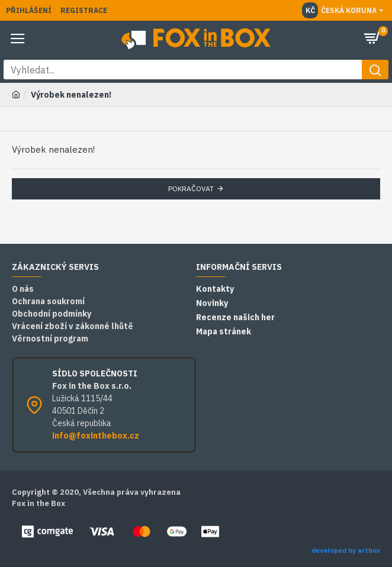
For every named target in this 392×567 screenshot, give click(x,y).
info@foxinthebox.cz (96, 436)
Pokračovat (191, 189)
